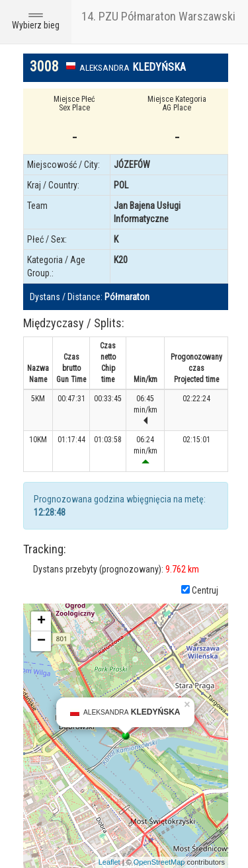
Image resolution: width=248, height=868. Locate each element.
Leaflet (109, 862)
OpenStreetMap (159, 862)
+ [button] (41, 621)
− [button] (41, 641)
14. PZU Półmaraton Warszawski (158, 16)
